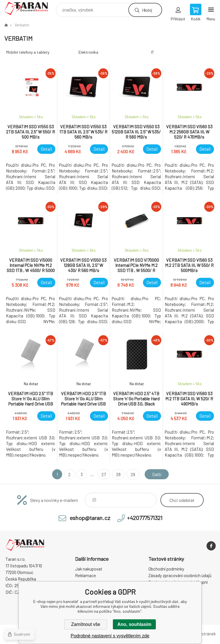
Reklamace (86, 575)
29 (133, 474)
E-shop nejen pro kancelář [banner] (30, 8)
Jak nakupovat (89, 569)
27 (104, 474)
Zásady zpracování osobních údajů (180, 575)
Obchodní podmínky (166, 569)
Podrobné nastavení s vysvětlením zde (110, 636)
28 (118, 474)
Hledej (147, 10)
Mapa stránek (203, 634)
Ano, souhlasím (134, 624)
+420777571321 (145, 518)
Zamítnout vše (86, 624)
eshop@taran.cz (90, 518)
